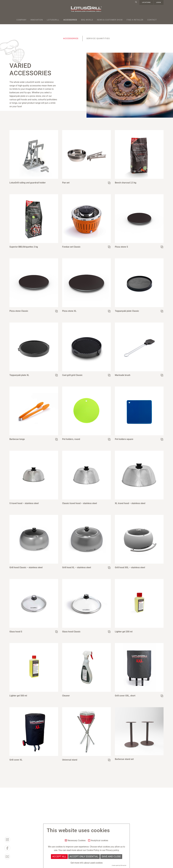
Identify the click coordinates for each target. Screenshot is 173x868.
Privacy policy (112, 850)
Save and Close (111, 856)
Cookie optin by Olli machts (119, 865)
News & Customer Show (110, 20)
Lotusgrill (53, 20)
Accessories (70, 20)
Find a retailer (135, 20)
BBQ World (87, 20)
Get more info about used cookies (87, 863)
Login (159, 2)
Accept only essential (84, 856)
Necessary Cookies (77, 841)
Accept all (59, 856)
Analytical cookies (99, 841)
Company (21, 20)
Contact (152, 20)
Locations (146, 2)
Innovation (37, 20)
